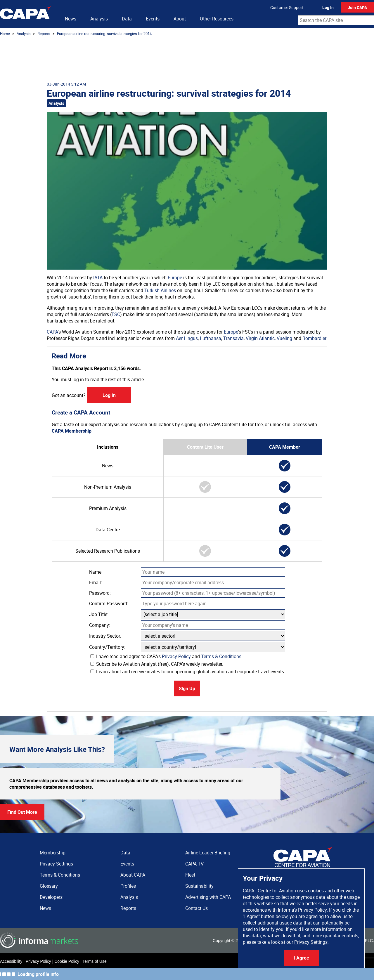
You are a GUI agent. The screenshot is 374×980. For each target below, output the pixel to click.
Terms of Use (94, 961)
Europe (175, 277)
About (180, 19)
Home (5, 34)
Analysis (99, 19)
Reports (44, 34)
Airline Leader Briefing (208, 853)
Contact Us (196, 908)
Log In (328, 7)
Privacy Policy (176, 656)
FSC (116, 314)
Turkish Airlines (160, 290)
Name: (96, 572)
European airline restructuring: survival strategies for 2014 (104, 34)
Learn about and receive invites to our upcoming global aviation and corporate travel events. (188, 672)
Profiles (128, 886)
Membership (53, 853)
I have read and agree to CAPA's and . (166, 656)
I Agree (301, 958)
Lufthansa (211, 338)
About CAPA (133, 875)
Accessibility (11, 961)
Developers (51, 897)
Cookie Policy (67, 961)
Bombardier (314, 338)
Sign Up (187, 688)
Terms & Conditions (221, 656)
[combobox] (336, 20)
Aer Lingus (187, 338)
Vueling (284, 338)
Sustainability (199, 886)
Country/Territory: (107, 647)
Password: (100, 593)
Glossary (49, 886)
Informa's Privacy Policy (302, 910)
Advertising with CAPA (208, 897)
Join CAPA (357, 7)
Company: (100, 625)
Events (153, 19)
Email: (96, 582)
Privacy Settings (311, 942)
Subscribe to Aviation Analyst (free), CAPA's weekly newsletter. (157, 664)
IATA (98, 277)
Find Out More (22, 812)
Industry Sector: (105, 636)
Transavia (233, 338)
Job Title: (99, 614)
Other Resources (217, 19)
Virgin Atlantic (260, 338)
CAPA (52, 332)
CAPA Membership (72, 431)
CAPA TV (194, 864)
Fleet (190, 875)
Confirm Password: (109, 603)
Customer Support (287, 7)
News (71, 19)
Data (127, 19)
